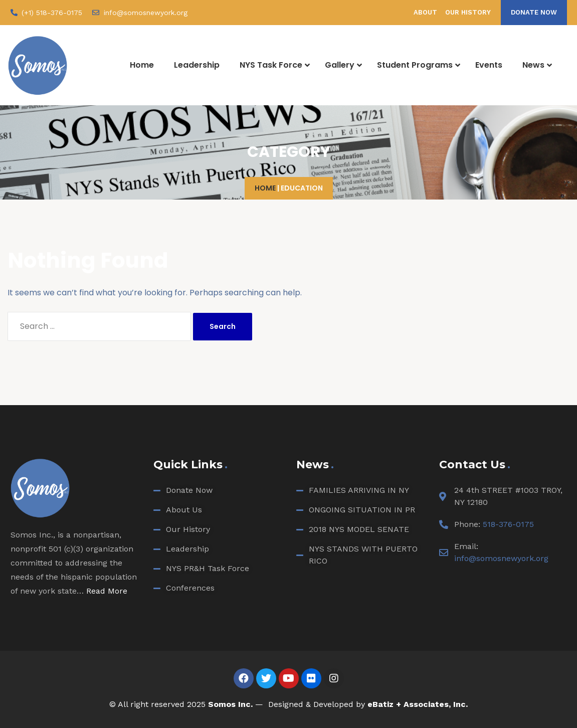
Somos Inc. (230, 704)
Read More (107, 591)
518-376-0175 (508, 524)
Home (265, 188)
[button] (534, 13)
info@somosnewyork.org (501, 558)
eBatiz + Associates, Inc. (418, 704)
